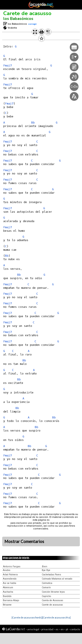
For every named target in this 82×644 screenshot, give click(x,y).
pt (67, 629)
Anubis (7, 570)
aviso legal (33, 629)
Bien (45, 567)
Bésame (7, 605)
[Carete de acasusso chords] (27, 617)
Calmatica (47, 583)
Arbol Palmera (10, 575)
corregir (32, 24)
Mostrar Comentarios (24, 541)
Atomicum (8, 587)
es (57, 629)
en (62, 629)
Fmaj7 (8, 65)
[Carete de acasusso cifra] (56, 617)
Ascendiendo (10, 579)
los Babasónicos (18, 19)
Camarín (46, 587)
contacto (75, 629)
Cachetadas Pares (51, 575)
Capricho (46, 596)
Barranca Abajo (11, 600)
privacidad (47, 629)
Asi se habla (10, 583)
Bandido (7, 596)
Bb (7, 256)
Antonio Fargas (12, 567)
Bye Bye (46, 570)
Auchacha (8, 592)
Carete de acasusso (27, 13)
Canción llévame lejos (53, 592)
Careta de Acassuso (52, 600)
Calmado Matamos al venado (57, 579)
